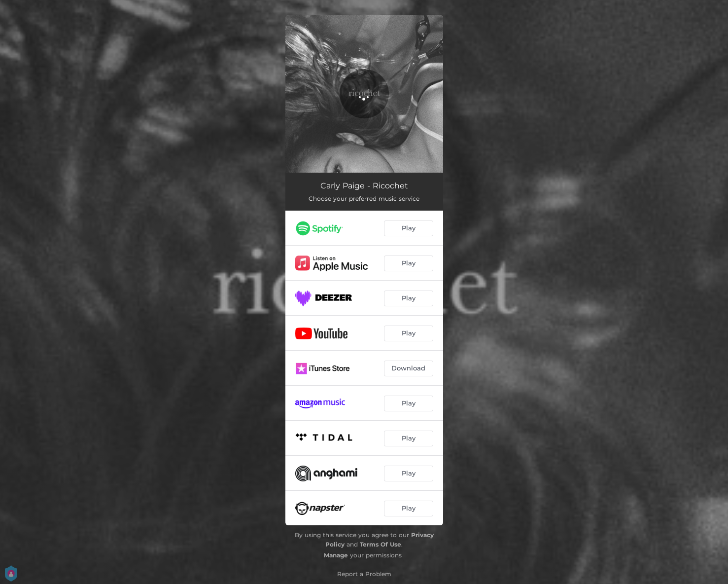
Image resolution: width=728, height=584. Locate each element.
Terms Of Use (381, 544)
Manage (336, 555)
